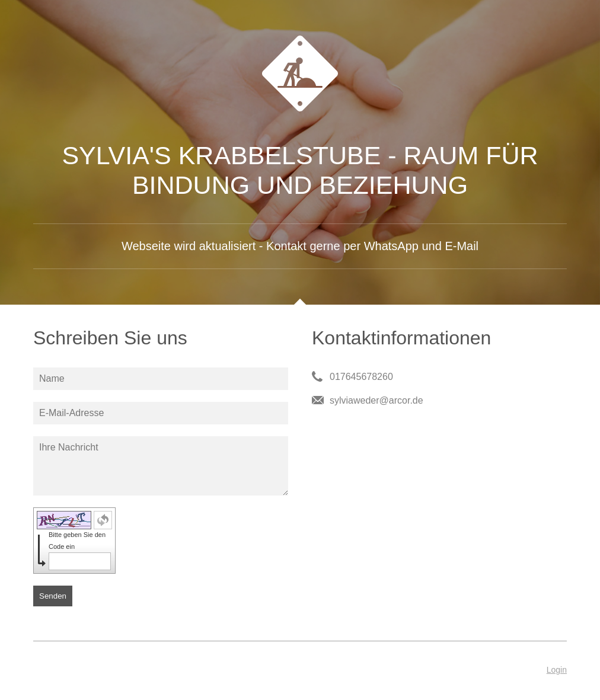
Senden (53, 596)
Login (557, 670)
